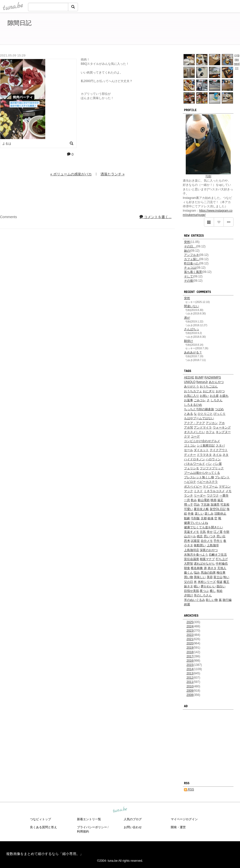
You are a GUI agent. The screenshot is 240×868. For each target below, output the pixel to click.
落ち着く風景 (193, 272)
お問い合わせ (133, 827)
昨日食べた (191, 263)
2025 (190, 622)
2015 (190, 665)
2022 (190, 635)
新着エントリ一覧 (89, 819)
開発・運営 (178, 827)
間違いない (191, 306)
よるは (7, 144)
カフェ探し (191, 259)
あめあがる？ (193, 352)
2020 (190, 643)
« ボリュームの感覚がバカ (71, 174)
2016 (190, 661)
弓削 (208, 176)
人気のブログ (133, 819)
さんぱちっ (191, 329)
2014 (190, 669)
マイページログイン (184, 819)
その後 (188, 281)
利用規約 (83, 831)
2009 (190, 691)
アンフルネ (191, 255)
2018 (190, 652)
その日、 (190, 246)
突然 (187, 242)
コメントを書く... (155, 217)
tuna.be (120, 810)
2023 (190, 631)
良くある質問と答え (43, 827)
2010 (190, 686)
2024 (190, 626)
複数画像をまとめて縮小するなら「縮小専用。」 (45, 854)
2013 (190, 673)
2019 (190, 648)
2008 (190, 695)
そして (188, 276)
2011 (190, 682)
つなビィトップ (40, 819)
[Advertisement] (175, 30)
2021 (190, 639)
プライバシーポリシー (92, 827)
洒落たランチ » (112, 174)
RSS (189, 789)
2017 (190, 656)
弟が (187, 318)
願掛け (188, 341)
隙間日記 (19, 23)
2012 (190, 678)
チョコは (190, 268)
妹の (187, 251)
